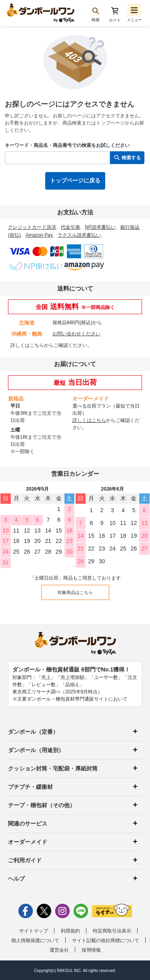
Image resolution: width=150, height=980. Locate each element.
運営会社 (59, 950)
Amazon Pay (39, 235)
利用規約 (70, 931)
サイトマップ (34, 931)
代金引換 (70, 227)
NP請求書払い (100, 227)
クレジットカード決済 (32, 227)
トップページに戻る (75, 180)
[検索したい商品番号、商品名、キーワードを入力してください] (57, 158)
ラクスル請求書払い (79, 235)
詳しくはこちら (27, 345)
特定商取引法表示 (112, 931)
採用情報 (91, 950)
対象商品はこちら (75, 592)
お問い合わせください (76, 334)
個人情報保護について (35, 940)
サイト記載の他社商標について (106, 940)
